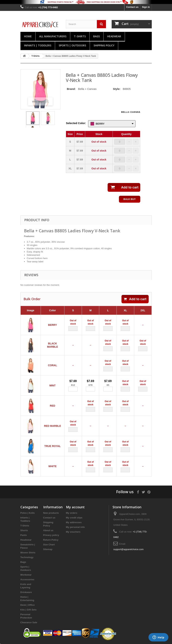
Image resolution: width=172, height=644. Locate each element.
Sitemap (48, 549)
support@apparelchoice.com (128, 549)
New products (51, 513)
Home (28, 36)
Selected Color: (76, 123)
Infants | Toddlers (38, 45)
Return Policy (51, 540)
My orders (72, 513)
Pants (24, 535)
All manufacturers (53, 36)
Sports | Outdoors (72, 45)
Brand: (71, 89)
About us (48, 530)
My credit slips (74, 518)
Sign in (146, 7)
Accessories (27, 580)
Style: (117, 89)
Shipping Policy (104, 45)
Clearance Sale (29, 622)
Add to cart (135, 299)
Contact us (132, 7)
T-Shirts (80, 36)
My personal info (75, 527)
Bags (96, 36)
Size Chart (49, 545)
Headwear (114, 36)
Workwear (26, 575)
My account (75, 507)
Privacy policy (51, 535)
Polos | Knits (28, 513)
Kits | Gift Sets (29, 610)
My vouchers (73, 532)
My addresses (74, 522)
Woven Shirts (28, 553)
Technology (27, 557)
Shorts (24, 530)
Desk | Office (28, 605)
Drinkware (26, 592)
